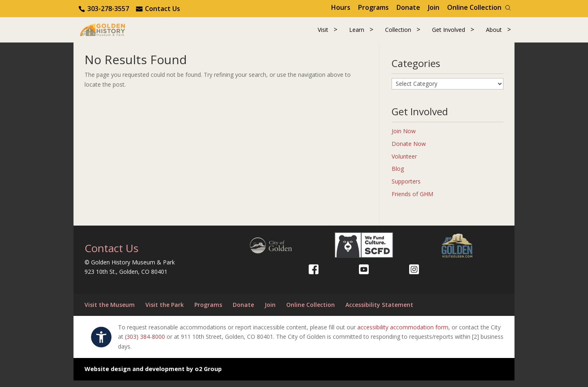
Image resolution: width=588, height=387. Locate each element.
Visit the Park (165, 312)
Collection (398, 33)
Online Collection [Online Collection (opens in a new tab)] (474, 7)
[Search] (508, 8)
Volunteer (404, 163)
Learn (357, 33)
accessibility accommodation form (403, 334)
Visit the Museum (110, 312)
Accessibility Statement (379, 312)
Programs (373, 7)
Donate (408, 7)
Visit (323, 33)
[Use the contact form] (158, 9)
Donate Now (409, 151)
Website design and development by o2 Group (153, 376)
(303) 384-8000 (145, 343)
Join (434, 7)
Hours (341, 7)
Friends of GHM (412, 201)
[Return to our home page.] (115, 32)
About (494, 33)
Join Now (404, 138)
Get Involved (449, 33)
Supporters (406, 188)
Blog (398, 176)
